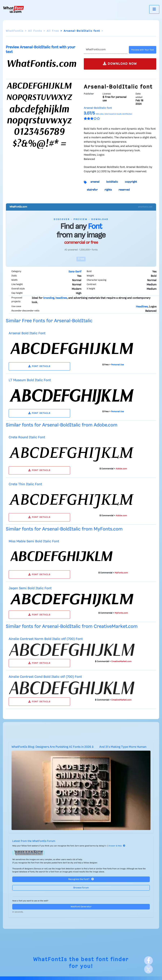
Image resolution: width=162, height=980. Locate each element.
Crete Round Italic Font (27, 437)
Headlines (142, 307)
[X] (148, 969)
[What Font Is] (14, 9)
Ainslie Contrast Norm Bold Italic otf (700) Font (46, 639)
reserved (124, 190)
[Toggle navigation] (154, 9)
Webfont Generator (81, 907)
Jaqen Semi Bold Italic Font (30, 588)
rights (108, 190)
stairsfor (92, 190)
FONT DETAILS (39, 366)
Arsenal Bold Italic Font (27, 333)
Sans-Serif (75, 272)
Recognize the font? (81, 879)
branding (49, 298)
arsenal (95, 182)
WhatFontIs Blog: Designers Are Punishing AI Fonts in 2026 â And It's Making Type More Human (79, 747)
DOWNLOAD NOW (120, 64)
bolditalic (112, 182)
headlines (61, 298)
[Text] (106, 50)
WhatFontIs (15, 31)
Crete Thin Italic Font (25, 484)
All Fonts (35, 31)
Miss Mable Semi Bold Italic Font (34, 541)
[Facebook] (148, 961)
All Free (53, 31)
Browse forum (81, 888)
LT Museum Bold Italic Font (30, 380)
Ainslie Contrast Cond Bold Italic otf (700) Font (45, 677)
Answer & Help (117, 846)
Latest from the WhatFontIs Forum (34, 841)
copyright (131, 182)
